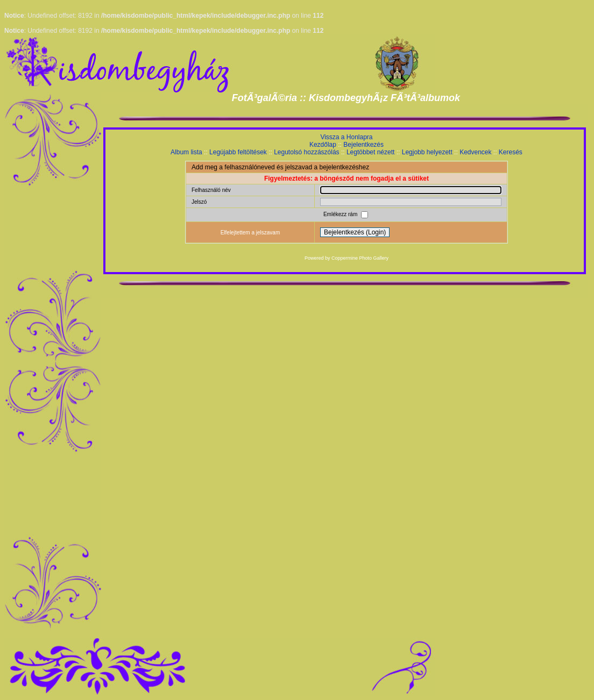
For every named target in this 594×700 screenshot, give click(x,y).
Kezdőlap (323, 145)
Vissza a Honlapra (346, 137)
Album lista (186, 152)
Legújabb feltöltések (238, 152)
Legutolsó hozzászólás (306, 152)
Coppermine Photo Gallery (360, 258)
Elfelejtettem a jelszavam (250, 233)
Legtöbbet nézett (370, 152)
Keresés (511, 152)
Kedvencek (475, 152)
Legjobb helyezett (427, 152)
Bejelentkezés (363, 145)
